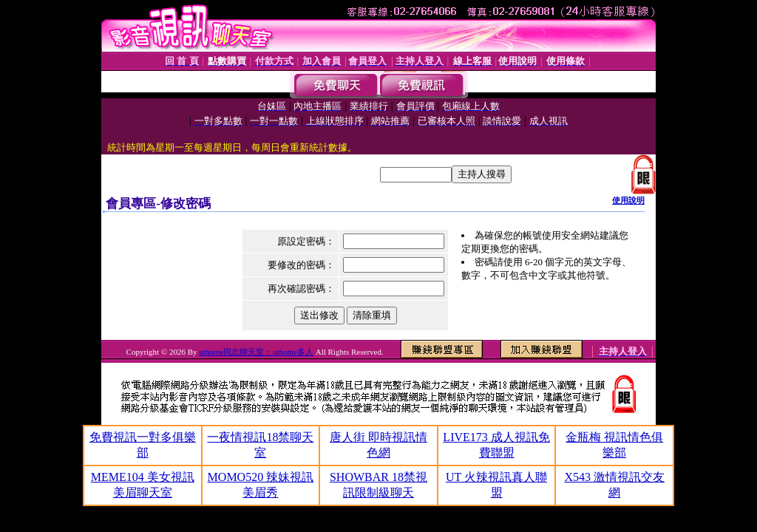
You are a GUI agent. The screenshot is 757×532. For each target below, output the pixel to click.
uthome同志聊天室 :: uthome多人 (256, 352)
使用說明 (628, 200)
